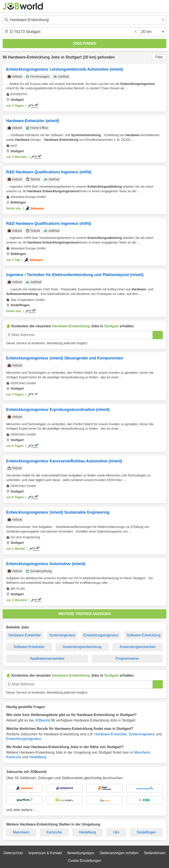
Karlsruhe (14, 757)
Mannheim (142, 752)
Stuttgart (74, 57)
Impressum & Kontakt (45, 853)
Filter (159, 57)
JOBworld (42, 720)
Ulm (116, 832)
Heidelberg (38, 757)
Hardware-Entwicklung (29, 57)
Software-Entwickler (29, 647)
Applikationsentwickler (47, 658)
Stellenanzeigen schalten (119, 853)
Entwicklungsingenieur (101, 635)
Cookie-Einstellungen (84, 861)
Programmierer (127, 658)
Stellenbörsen (155, 853)
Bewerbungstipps (81, 853)
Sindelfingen (146, 832)
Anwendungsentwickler (138, 647)
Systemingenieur (62, 635)
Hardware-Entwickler (25, 635)
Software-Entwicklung (144, 635)
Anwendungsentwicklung (82, 647)
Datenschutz (13, 853)
